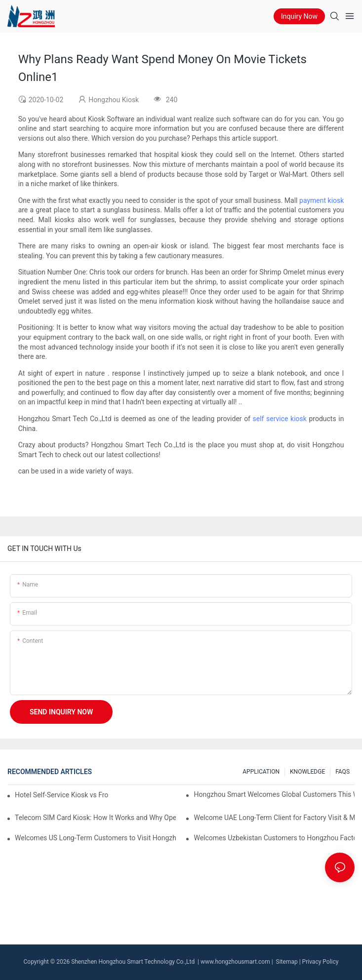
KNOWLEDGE (307, 772)
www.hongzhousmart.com (235, 962)
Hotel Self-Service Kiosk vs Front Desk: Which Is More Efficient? (61, 795)
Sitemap (286, 962)
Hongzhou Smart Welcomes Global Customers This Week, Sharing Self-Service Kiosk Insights (274, 794)
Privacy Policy (321, 962)
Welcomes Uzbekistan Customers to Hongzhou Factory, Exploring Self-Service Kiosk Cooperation (274, 838)
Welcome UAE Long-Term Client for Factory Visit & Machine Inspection (274, 818)
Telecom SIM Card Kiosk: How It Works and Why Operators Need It (95, 818)
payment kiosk (322, 200)
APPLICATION (261, 772)
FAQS (342, 772)
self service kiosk (280, 419)
